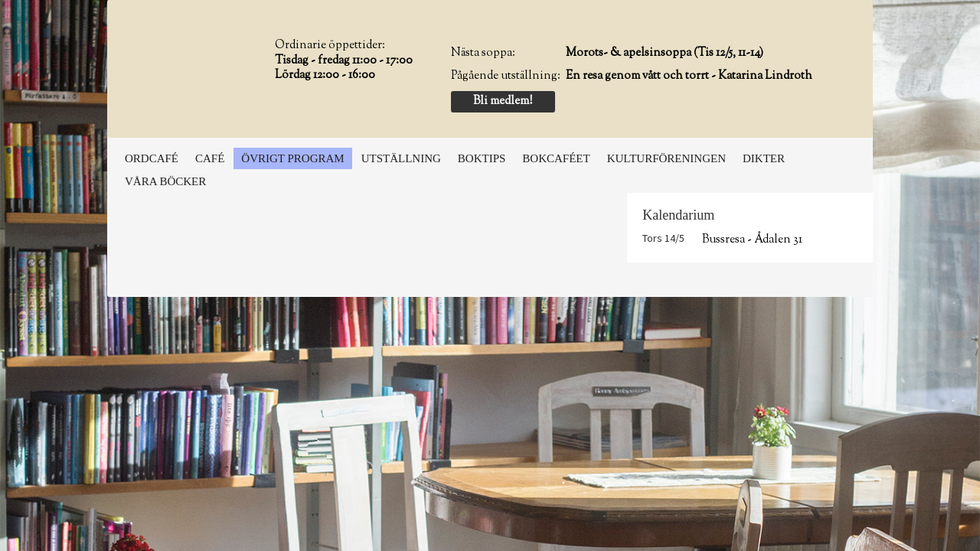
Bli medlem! (503, 101)
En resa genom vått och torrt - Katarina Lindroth (689, 76)
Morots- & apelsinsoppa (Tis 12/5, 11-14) (665, 53)
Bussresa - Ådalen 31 (752, 240)
